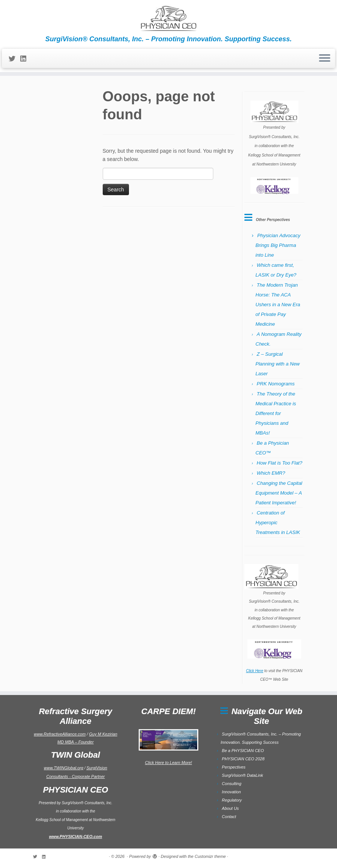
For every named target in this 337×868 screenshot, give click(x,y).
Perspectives (234, 767)
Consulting (232, 784)
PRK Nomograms (276, 384)
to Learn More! (178, 763)
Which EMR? (271, 473)
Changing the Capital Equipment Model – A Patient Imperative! (279, 493)
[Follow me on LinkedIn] (26, 59)
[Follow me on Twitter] (14, 59)
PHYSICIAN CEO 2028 (243, 759)
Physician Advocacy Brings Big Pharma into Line (278, 245)
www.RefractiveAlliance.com (60, 734)
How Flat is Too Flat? (280, 463)
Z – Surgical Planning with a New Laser (278, 364)
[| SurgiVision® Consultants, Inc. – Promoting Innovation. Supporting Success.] (168, 18)
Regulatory (232, 800)
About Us (230, 808)
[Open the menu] (325, 59)
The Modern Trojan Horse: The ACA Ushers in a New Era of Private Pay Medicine (278, 305)
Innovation (231, 792)
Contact (229, 817)
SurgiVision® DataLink (243, 775)
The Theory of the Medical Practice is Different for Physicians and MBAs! (276, 413)
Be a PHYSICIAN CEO (243, 751)
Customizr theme (210, 856)
